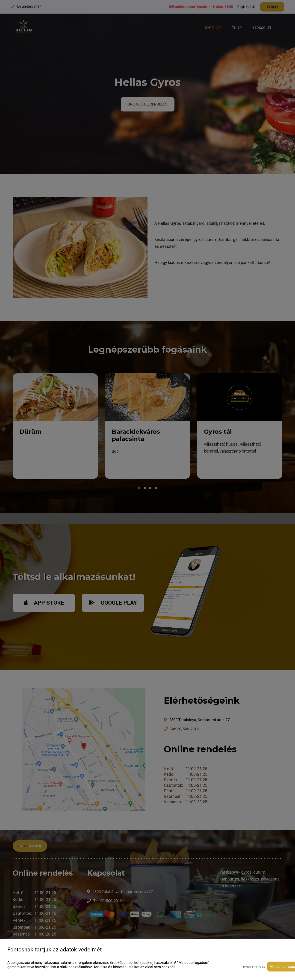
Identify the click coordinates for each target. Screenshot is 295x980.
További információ (254, 967)
